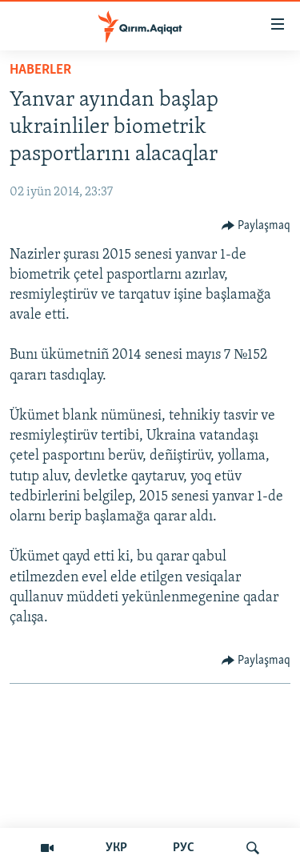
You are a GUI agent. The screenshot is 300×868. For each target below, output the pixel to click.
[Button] (256, 226)
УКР (116, 848)
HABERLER (40, 70)
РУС (184, 848)
